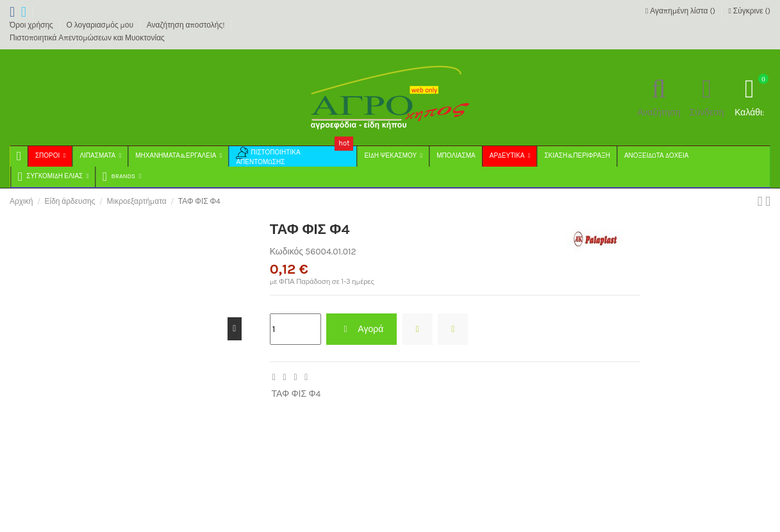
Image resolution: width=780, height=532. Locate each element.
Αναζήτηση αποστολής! (187, 25)
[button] (121, 177)
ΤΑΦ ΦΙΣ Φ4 (296, 394)
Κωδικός (286, 252)
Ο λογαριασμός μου (101, 25)
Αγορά (361, 329)
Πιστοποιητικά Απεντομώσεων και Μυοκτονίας (87, 38)
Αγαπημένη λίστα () (681, 11)
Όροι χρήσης (32, 25)
